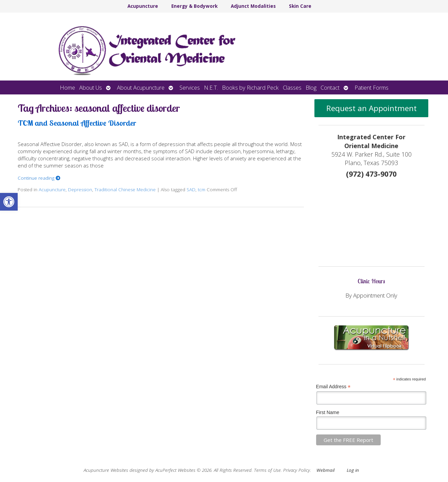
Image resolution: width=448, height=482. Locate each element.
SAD (191, 190)
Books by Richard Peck (250, 87)
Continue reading (39, 178)
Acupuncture (143, 6)
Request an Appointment (372, 108)
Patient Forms (372, 87)
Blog (311, 87)
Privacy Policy (297, 470)
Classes (292, 87)
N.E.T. (211, 87)
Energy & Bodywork (194, 6)
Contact (330, 87)
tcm (202, 190)
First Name (328, 412)
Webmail (325, 470)
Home (67, 87)
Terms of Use (267, 470)
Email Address (333, 387)
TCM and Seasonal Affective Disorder (77, 123)
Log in (353, 470)
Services (190, 87)
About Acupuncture (141, 87)
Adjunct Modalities (253, 6)
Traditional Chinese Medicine (125, 190)
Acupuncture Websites (106, 470)
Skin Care (300, 6)
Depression (80, 190)
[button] (9, 202)
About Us (91, 87)
